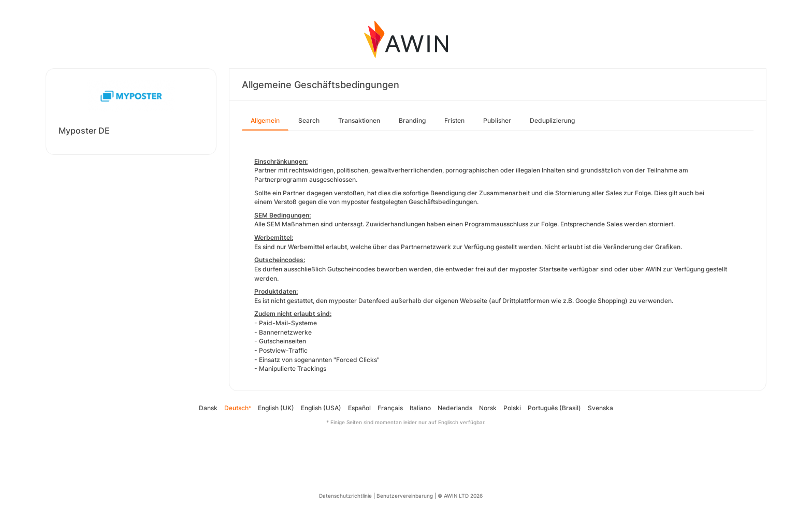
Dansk (208, 408)
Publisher (497, 120)
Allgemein (265, 120)
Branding (412, 120)
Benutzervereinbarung (405, 496)
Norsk (488, 408)
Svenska (600, 408)
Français (390, 408)
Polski (512, 408)
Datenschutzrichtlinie (345, 496)
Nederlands (455, 408)
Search (309, 120)
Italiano (420, 408)
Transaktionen (359, 120)
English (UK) (276, 408)
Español (359, 408)
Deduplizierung (552, 120)
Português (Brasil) (554, 408)
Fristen (454, 120)
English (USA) (321, 408)
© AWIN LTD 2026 (460, 496)
